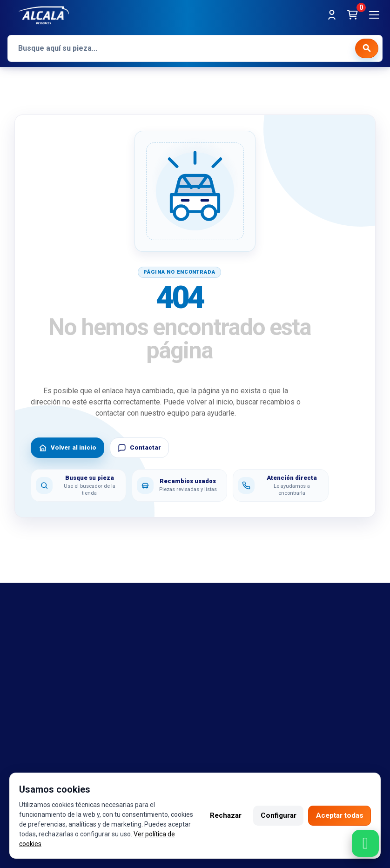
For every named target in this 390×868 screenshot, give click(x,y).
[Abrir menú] (374, 15)
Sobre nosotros (34, 687)
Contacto (23, 673)
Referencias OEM (37, 659)
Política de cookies (237, 659)
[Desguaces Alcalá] (44, 15)
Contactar (139, 448)
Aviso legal (224, 632)
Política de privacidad (241, 673)
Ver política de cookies (52, 844)
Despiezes (25, 714)
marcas (20, 645)
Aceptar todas (338, 816)
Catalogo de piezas (40, 700)
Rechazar (218, 816)
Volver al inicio (67, 448)
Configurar (274, 816)
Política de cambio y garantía (253, 645)
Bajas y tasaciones (39, 632)
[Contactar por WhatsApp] (365, 843)
